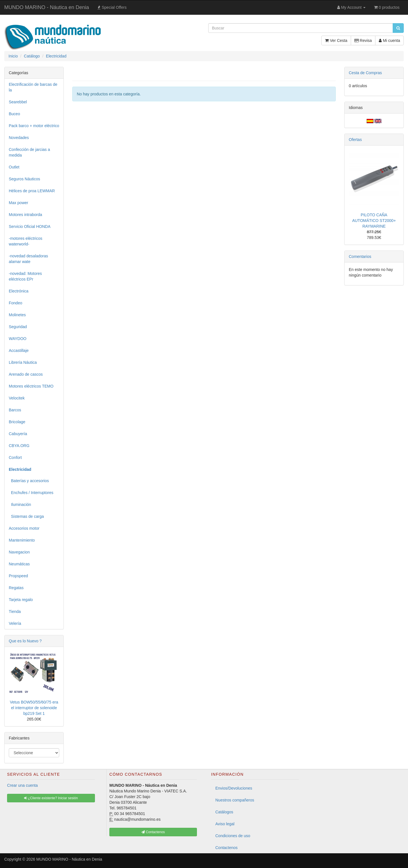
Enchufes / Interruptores (31, 493)
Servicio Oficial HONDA (30, 226)
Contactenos (227, 848)
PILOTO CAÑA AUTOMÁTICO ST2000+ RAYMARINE (374, 221)
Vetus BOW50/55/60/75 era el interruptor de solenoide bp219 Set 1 (34, 708)
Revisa (363, 40)
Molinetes (17, 315)
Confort (15, 457)
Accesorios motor (24, 528)
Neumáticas (19, 564)
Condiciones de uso (233, 836)
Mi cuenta (389, 40)
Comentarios (360, 256)
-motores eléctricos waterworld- (25, 241)
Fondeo (15, 303)
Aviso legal (225, 824)
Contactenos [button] (153, 832)
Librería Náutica (23, 362)
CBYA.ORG (19, 446)
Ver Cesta (336, 40)
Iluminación (20, 504)
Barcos (15, 410)
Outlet (14, 167)
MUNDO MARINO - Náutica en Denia (47, 7)
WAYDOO (18, 339)
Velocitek (17, 398)
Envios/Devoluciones (234, 788)
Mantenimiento (22, 540)
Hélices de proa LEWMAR (32, 191)
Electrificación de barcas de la (33, 87)
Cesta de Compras (365, 73)
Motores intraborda (25, 215)
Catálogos (224, 812)
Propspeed (18, 576)
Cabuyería (18, 434)
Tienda (15, 612)
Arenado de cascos (26, 374)
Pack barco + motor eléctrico (34, 126)
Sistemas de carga (26, 516)
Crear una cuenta (22, 785)
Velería (15, 623)
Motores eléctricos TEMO (31, 386)
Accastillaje (19, 350)
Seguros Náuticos (25, 179)
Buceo (14, 114)
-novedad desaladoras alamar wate (28, 259)
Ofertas (355, 140)
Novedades (19, 138)
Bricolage (17, 422)
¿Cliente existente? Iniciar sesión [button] (51, 798)
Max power (18, 203)
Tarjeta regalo (21, 600)
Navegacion (19, 552)
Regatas (16, 588)
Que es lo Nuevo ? (25, 641)
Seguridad (18, 327)
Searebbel (18, 102)
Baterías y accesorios (29, 481)
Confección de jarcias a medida (29, 152)
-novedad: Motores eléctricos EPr (25, 276)
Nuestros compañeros (235, 800)
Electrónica (19, 291)
